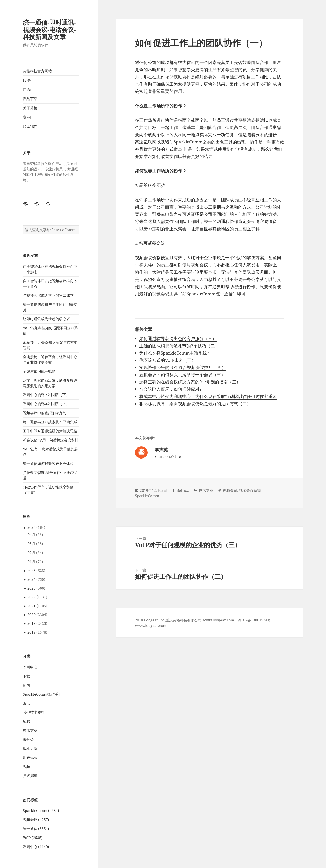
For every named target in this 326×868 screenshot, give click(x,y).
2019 (31, 623)
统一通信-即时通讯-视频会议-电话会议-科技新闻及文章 (49, 29)
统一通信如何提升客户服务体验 (48, 463)
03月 (31, 544)
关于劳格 (30, 108)
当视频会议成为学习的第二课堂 (48, 295)
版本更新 (30, 748)
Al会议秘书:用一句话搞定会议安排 (51, 440)
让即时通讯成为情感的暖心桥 (46, 319)
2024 (31, 579)
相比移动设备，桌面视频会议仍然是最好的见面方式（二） (195, 404)
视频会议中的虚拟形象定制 (45, 413)
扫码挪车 (30, 776)
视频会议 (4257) (36, 820)
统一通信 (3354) (36, 829)
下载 (26, 676)
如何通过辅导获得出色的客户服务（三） (178, 339)
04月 (31, 535)
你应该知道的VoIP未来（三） (168, 360)
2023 (31, 588)
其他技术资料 (34, 712)
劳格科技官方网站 (37, 71)
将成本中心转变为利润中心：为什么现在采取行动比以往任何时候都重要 (208, 396)
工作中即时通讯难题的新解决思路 (50, 431)
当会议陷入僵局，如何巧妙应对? (170, 389)
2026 (31, 527)
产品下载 (30, 99)
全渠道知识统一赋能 (39, 371)
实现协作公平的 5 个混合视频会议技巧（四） (182, 367)
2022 (31, 597)
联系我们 (30, 127)
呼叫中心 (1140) (36, 847)
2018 (31, 632)
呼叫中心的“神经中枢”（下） (46, 395)
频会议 (163, 294)
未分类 (28, 739)
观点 (26, 703)
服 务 (27, 80)
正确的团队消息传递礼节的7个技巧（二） (179, 346)
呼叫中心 (30, 667)
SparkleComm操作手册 (42, 694)
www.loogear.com (151, 626)
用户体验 (30, 757)
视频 (26, 767)
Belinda (183, 490)
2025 (31, 571)
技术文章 (30, 730)
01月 (31, 562)
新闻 (26, 685)
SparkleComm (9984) (41, 811)
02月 (31, 553)
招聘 (26, 721)
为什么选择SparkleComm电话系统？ (175, 353)
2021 (31, 606)
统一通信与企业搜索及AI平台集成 (50, 422)
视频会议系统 (250, 490)
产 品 (27, 89)
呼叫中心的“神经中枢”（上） (46, 404)
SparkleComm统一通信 (210, 294)
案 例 (27, 117)
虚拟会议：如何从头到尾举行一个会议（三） (182, 375)
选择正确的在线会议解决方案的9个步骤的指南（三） (190, 382)
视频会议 (156, 243)
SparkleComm (188, 142)
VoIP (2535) (33, 838)
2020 (31, 615)
